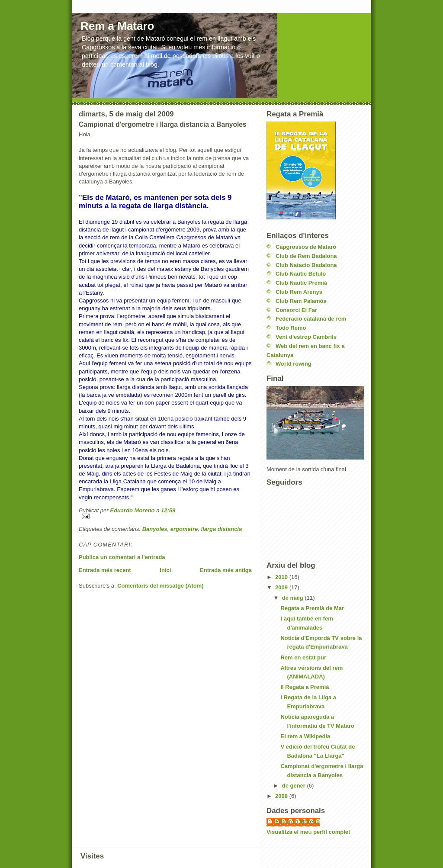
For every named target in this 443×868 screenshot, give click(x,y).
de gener (295, 786)
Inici (165, 570)
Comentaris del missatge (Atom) (160, 586)
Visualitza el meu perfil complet (308, 832)
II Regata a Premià (305, 687)
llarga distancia (222, 529)
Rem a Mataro (117, 26)
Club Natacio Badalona (306, 265)
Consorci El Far (296, 310)
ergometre (184, 529)
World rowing (294, 364)
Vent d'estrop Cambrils (306, 337)
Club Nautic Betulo (301, 274)
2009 (282, 587)
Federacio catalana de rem (311, 319)
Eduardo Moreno (297, 821)
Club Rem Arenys (299, 292)
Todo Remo (291, 328)
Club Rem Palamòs (301, 301)
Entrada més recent (105, 570)
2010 (282, 577)
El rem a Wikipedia (305, 736)
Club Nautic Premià (301, 283)
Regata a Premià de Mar (312, 608)
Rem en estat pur (303, 657)
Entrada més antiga (226, 570)
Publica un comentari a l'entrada (122, 557)
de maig (294, 598)
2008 (282, 796)
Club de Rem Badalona (306, 256)
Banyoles (155, 529)
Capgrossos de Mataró (306, 247)
